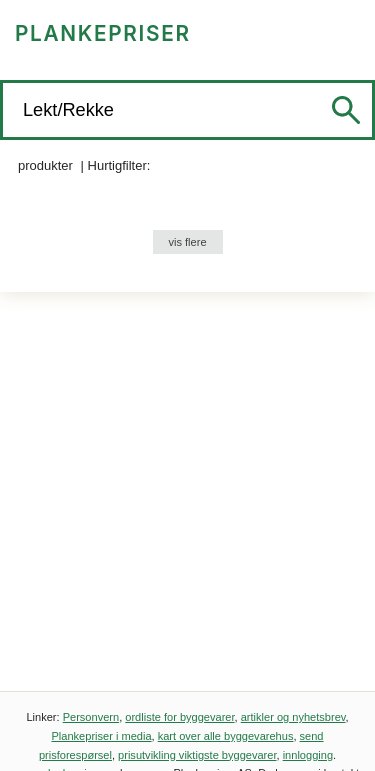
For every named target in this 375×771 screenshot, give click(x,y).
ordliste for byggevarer (179, 717)
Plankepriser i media (101, 736)
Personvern (91, 717)
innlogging (308, 755)
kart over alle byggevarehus (226, 736)
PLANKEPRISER (103, 33)
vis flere (187, 242)
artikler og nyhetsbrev (293, 717)
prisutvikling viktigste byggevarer (197, 755)
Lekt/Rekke (71, 110)
